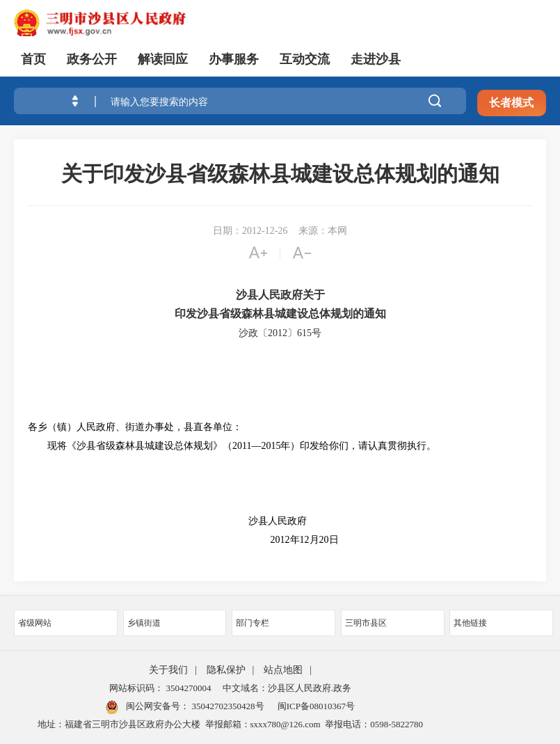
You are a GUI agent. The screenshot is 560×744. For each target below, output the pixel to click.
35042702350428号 (226, 706)
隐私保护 (226, 670)
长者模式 (511, 103)
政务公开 (92, 59)
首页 (33, 59)
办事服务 (234, 59)
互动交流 (305, 59)
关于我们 (168, 670)
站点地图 (283, 670)
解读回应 (163, 59)
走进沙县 (376, 59)
